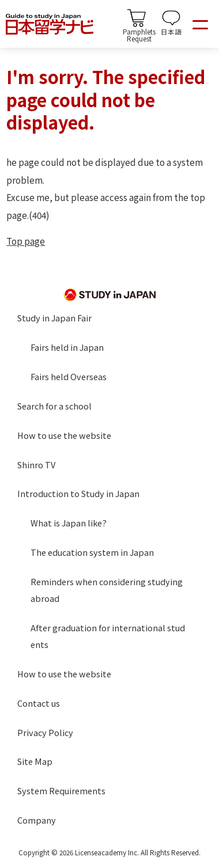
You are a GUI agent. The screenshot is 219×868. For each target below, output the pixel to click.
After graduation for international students (108, 636)
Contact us (39, 703)
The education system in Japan (92, 552)
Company (37, 820)
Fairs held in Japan (67, 347)
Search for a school (54, 406)
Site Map (35, 761)
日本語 (171, 31)
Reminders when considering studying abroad (107, 590)
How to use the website (64, 435)
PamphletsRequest (139, 35)
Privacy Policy (45, 732)
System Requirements (61, 791)
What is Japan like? (69, 523)
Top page (26, 241)
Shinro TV (36, 465)
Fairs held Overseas (69, 376)
